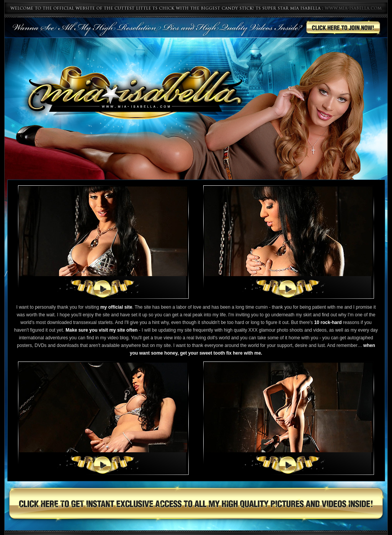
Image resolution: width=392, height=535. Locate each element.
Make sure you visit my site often (101, 330)
